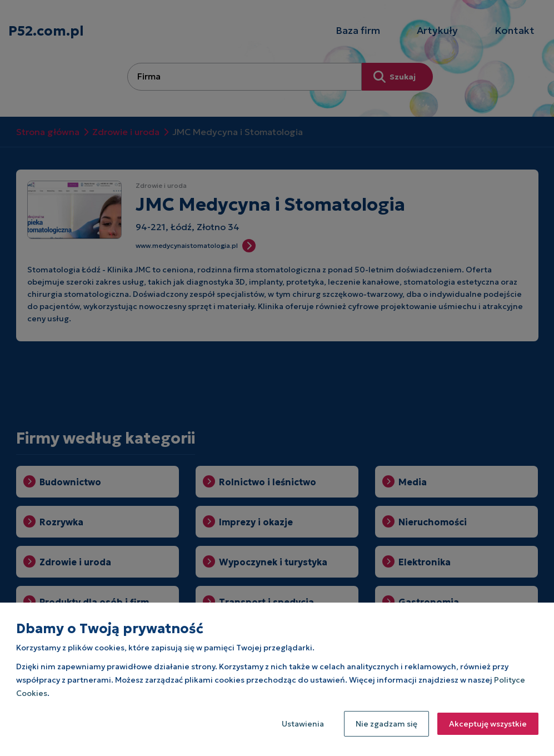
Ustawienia (303, 724)
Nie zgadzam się (386, 724)
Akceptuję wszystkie (488, 724)
